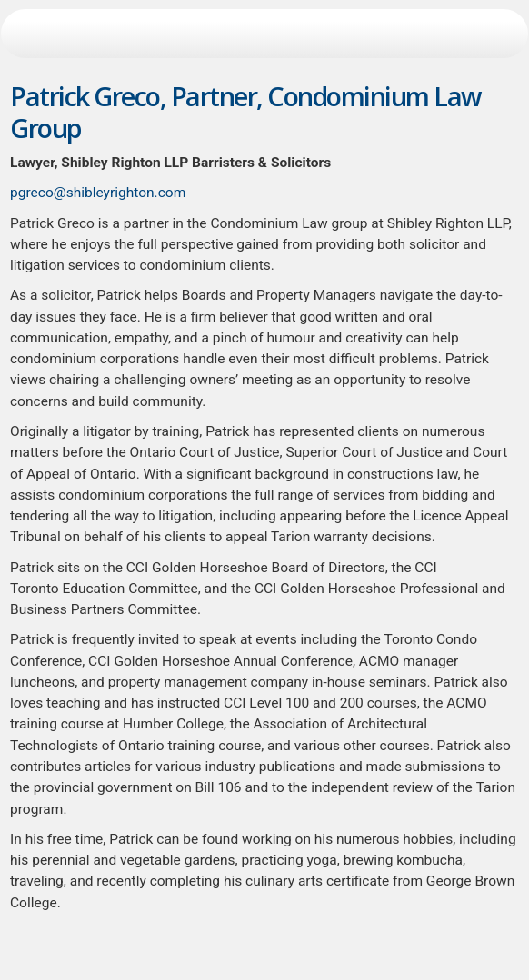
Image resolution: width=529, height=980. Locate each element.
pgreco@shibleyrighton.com (98, 193)
